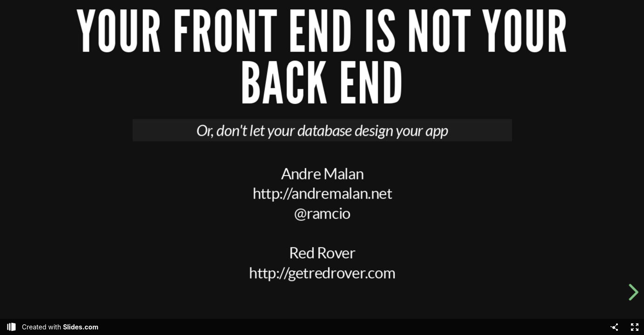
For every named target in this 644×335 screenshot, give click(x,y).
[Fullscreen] (635, 327)
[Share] (614, 327)
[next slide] (635, 292)
